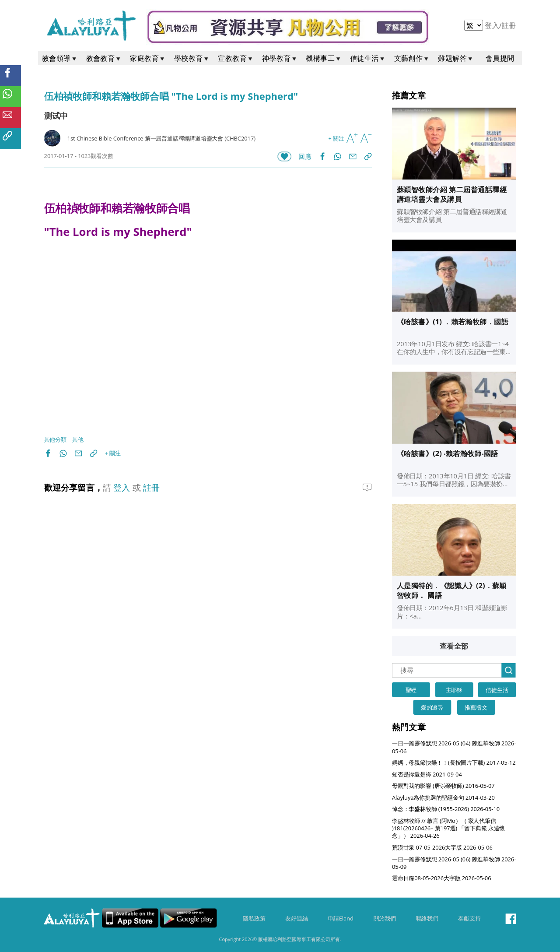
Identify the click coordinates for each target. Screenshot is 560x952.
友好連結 (296, 919)
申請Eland (341, 919)
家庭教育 (148, 58)
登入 (493, 25)
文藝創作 (412, 58)
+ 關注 (336, 138)
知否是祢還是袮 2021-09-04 (427, 774)
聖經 (411, 690)
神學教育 (280, 58)
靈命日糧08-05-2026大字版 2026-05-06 (442, 878)
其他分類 (55, 440)
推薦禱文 (476, 707)
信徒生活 (368, 58)
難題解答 (456, 58)
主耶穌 (454, 690)
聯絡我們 (427, 919)
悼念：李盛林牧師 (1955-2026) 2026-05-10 (446, 809)
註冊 (509, 25)
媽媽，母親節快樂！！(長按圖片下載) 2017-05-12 (454, 762)
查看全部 (454, 646)
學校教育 (192, 58)
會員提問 (500, 58)
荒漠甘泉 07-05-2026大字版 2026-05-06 (442, 847)
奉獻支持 (469, 919)
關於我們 (385, 919)
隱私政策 (254, 919)
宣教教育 (236, 58)
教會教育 (104, 58)
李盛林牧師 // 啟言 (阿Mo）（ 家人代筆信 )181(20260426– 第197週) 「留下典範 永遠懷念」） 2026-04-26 (448, 828)
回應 (305, 156)
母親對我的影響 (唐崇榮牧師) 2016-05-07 (443, 786)
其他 (78, 440)
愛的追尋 (432, 707)
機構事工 (324, 58)
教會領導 (60, 58)
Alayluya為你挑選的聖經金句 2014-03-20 (443, 797)
